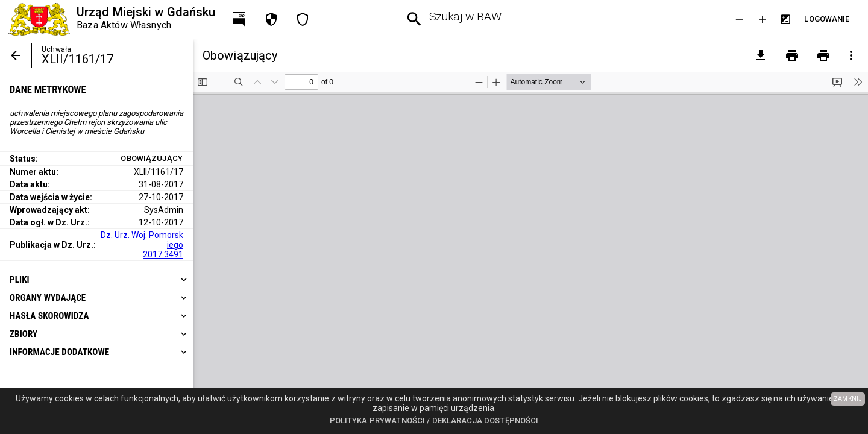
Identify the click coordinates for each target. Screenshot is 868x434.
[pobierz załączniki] (761, 55)
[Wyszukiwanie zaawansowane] (414, 20)
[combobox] (530, 19)
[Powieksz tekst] (763, 19)
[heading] (96, 280)
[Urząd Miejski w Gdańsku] (112, 19)
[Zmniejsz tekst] (740, 19)
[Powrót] (16, 55)
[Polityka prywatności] (271, 19)
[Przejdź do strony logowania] (827, 19)
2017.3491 (163, 254)
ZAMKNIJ (848, 399)
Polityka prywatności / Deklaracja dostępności (434, 420)
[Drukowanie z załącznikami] (823, 55)
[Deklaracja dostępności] (303, 19)
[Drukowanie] (792, 55)
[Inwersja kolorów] (785, 19)
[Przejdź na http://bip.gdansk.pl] (240, 19)
